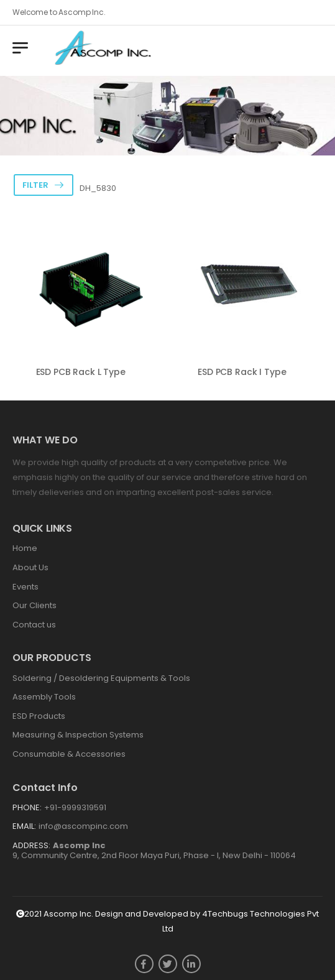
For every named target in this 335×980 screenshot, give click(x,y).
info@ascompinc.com (83, 826)
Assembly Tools (44, 697)
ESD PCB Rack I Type (242, 372)
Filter (35, 185)
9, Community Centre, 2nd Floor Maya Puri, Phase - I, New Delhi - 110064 (154, 850)
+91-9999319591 (75, 807)
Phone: (27, 807)
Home (25, 548)
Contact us (34, 625)
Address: (31, 845)
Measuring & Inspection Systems (78, 735)
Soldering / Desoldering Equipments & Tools (101, 678)
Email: (24, 826)
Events (25, 587)
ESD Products (39, 716)
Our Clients (34, 605)
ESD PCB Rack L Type (81, 372)
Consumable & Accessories (69, 754)
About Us (30, 567)
